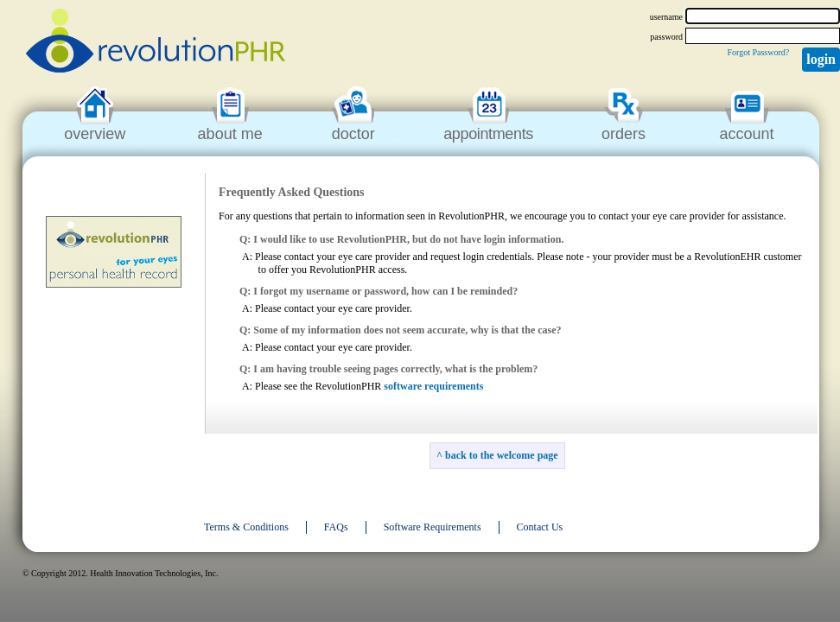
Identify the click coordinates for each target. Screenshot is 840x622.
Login (821, 59)
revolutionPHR (156, 43)
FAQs (336, 527)
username (666, 17)
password (666, 37)
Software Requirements (433, 527)
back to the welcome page (502, 455)
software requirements (433, 386)
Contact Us (540, 527)
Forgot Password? (758, 52)
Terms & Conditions (246, 527)
